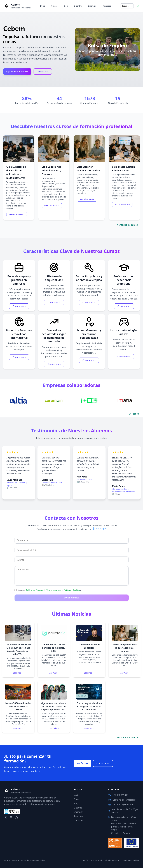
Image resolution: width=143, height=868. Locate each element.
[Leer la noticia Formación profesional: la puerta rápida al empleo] (125, 650)
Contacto (78, 820)
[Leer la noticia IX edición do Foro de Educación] (89, 650)
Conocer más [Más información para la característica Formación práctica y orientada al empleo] (89, 306)
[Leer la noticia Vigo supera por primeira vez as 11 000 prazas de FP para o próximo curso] (54, 707)
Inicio (43, 6)
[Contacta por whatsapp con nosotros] (16, 818)
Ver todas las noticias (128, 738)
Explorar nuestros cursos (17, 71)
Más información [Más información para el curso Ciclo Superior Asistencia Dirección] (88, 204)
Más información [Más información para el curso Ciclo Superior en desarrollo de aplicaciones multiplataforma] (18, 219)
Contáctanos (103, 763)
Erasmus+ (92, 6)
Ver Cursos (82, 763)
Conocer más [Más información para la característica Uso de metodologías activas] (124, 360)
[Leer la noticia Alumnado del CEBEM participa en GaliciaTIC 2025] (54, 650)
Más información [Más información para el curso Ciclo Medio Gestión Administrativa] (124, 209)
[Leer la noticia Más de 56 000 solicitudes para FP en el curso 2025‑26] (18, 707)
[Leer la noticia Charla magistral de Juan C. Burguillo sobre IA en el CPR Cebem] (89, 707)
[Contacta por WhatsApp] (137, 6)
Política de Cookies (72, 594)
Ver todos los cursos (127, 225)
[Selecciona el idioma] (127, 6)
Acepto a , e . (49, 594)
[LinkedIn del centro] (11, 818)
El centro (78, 6)
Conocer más (43, 71)
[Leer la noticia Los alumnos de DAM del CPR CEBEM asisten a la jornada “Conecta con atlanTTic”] (18, 650)
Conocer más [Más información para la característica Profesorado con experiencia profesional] (124, 310)
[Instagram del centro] (6, 818)
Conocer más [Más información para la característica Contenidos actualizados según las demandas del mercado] (54, 368)
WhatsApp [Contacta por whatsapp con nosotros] (101, 532)
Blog (66, 6)
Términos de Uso (54, 594)
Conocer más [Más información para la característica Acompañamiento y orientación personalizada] (89, 364)
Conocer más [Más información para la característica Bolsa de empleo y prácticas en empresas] (19, 310)
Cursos (54, 6)
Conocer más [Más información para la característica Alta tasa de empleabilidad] (54, 306)
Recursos (107, 6)
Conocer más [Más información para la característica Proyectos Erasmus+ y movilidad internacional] (19, 361)
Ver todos (134, 414)
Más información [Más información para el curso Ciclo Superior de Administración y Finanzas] (53, 210)
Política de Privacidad (36, 594)
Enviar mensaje (71, 601)
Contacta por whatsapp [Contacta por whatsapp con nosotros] (124, 800)
